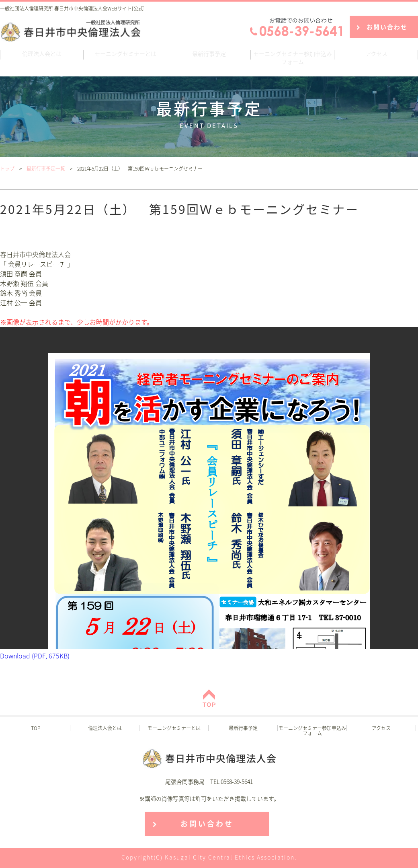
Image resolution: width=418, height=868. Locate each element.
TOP (36, 728)
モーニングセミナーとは (125, 53)
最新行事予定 (209, 53)
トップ (7, 169)
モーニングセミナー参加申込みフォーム (293, 58)
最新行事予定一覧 (46, 169)
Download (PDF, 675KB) (35, 656)
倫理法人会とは (42, 53)
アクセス (376, 53)
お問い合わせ (387, 27)
